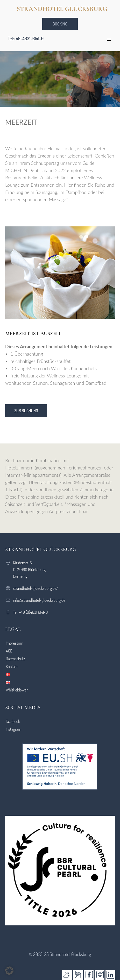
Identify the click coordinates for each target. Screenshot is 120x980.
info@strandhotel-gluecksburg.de (39, 600)
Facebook (13, 721)
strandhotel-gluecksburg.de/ (36, 588)
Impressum (15, 643)
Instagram (13, 729)
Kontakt (12, 667)
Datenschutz (15, 659)
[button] (9, 971)
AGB (9, 651)
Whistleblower (17, 690)
